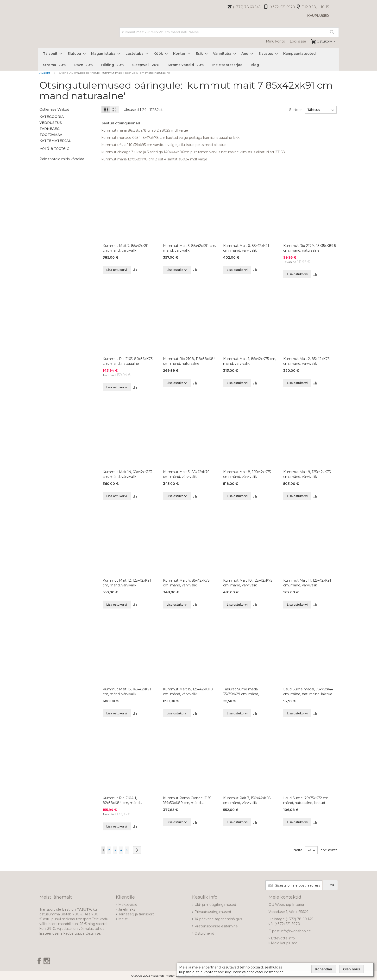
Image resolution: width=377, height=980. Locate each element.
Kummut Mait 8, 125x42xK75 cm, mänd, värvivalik (247, 474)
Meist (123, 919)
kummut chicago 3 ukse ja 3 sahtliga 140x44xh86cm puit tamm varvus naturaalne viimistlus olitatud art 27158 (193, 152)
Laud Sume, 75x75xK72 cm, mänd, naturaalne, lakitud (306, 800)
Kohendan (324, 969)
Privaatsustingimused (213, 912)
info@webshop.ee (296, 931)
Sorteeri (295, 110)
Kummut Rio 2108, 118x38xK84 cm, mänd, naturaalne (189, 361)
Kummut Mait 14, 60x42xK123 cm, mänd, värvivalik (127, 474)
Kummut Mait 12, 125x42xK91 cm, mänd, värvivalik (127, 583)
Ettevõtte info (283, 938)
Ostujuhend (204, 933)
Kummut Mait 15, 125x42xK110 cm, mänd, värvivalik (188, 692)
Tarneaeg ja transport (136, 914)
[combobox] (229, 32)
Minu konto (276, 41)
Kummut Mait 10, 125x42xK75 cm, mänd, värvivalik (248, 583)
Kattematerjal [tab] (55, 141)
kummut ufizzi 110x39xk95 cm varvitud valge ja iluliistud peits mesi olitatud (164, 145)
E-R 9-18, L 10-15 (315, 7)
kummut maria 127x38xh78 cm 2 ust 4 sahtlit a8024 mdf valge (154, 159)
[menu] (188, 59)
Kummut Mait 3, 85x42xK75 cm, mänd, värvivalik (186, 474)
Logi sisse (298, 41)
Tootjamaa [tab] (51, 135)
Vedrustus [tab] (51, 123)
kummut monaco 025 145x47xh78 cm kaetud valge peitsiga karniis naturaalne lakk (170, 138)
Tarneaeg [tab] (50, 129)
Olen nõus (352, 969)
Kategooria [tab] (52, 117)
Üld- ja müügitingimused (215, 905)
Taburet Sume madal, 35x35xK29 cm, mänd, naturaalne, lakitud (241, 692)
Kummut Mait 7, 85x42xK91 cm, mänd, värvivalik (126, 248)
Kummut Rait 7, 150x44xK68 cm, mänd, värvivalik (247, 800)
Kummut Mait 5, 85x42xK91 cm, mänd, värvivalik (189, 248)
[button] (135, 270)
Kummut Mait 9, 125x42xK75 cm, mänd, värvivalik (307, 474)
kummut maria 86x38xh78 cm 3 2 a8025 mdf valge (145, 130)
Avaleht (45, 73)
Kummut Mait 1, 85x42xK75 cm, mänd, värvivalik (250, 361)
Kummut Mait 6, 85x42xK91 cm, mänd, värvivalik (246, 248)
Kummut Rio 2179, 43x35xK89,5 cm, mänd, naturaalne (310, 248)
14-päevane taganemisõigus (218, 919)
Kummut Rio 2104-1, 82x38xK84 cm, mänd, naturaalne (122, 800)
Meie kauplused (284, 943)
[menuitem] (51, 54)
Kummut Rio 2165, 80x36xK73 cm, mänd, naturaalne (128, 361)
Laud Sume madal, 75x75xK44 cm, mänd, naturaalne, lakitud (308, 692)
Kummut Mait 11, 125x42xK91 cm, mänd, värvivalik (307, 583)
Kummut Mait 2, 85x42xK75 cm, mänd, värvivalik (306, 361)
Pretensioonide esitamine (216, 926)
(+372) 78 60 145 (247, 7)
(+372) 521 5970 (282, 7)
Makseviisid (128, 905)
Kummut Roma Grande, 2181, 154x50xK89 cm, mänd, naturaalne (188, 800)
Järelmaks (127, 909)
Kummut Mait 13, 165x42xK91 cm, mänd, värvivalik (127, 692)
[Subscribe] (330, 885)
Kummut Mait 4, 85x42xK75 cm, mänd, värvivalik (186, 583)
